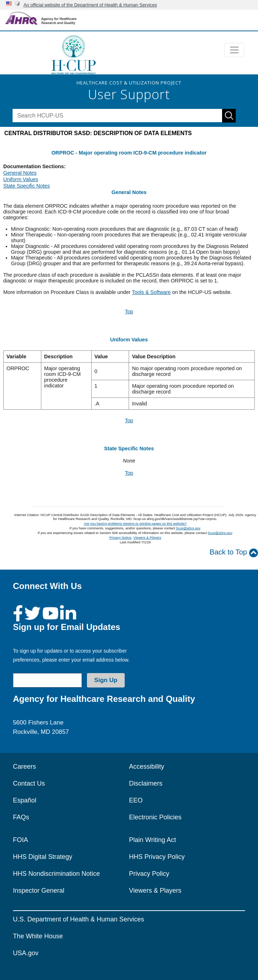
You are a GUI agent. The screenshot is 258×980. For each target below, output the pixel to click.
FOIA (20, 840)
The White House (38, 936)
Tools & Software (151, 292)
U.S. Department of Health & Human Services (79, 919)
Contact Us (29, 783)
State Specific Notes (27, 186)
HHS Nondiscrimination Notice (56, 874)
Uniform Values (21, 179)
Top (129, 312)
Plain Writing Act (153, 840)
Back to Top (234, 553)
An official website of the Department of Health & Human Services (90, 5)
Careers (24, 767)
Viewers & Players (147, 537)
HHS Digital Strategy (43, 857)
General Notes (20, 173)
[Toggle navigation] (234, 50)
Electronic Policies (155, 817)
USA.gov (26, 953)
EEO (136, 800)
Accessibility (147, 767)
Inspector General (39, 891)
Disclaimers (146, 783)
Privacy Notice (120, 537)
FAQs (21, 817)
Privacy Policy (149, 874)
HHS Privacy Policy (157, 857)
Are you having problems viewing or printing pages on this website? (135, 523)
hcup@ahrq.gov (188, 528)
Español (25, 800)
